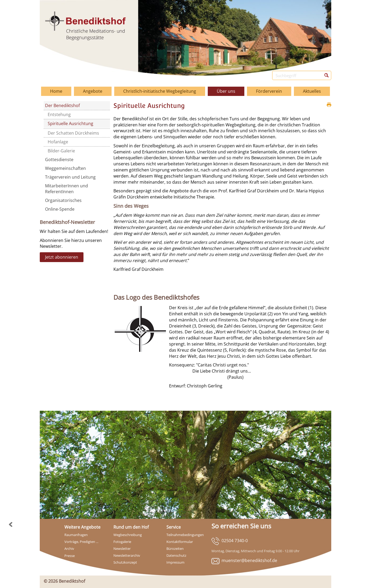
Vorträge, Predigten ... (81, 542)
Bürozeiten (175, 549)
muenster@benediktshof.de (249, 560)
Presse (70, 556)
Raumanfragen (76, 535)
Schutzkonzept (125, 562)
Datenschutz (176, 555)
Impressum (175, 562)
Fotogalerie (122, 542)
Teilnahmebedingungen (185, 535)
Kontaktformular (180, 542)
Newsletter (122, 549)
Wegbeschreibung (128, 535)
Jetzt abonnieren (62, 257)
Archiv (69, 549)
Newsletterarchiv (127, 555)
